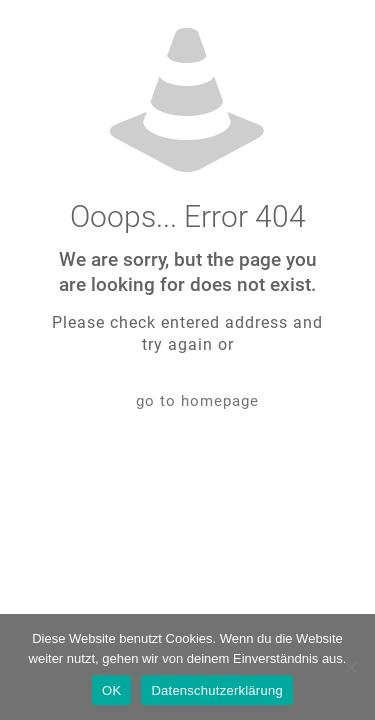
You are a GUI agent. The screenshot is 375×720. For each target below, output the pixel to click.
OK (111, 690)
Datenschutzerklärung (216, 690)
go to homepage (197, 401)
